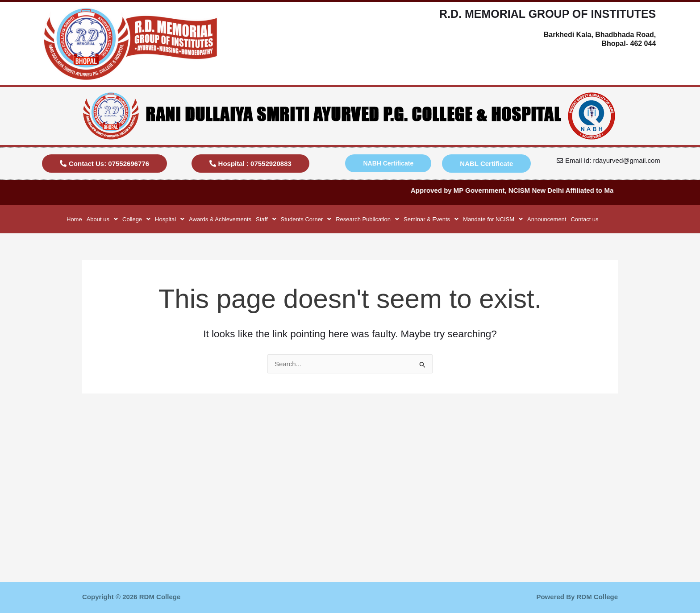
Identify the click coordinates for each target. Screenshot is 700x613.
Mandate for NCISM (493, 219)
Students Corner (306, 219)
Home (74, 219)
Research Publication (367, 219)
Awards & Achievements (220, 219)
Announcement (547, 219)
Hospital (170, 219)
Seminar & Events (431, 219)
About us (102, 219)
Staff (266, 219)
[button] (102, 219)
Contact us (584, 219)
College (136, 219)
